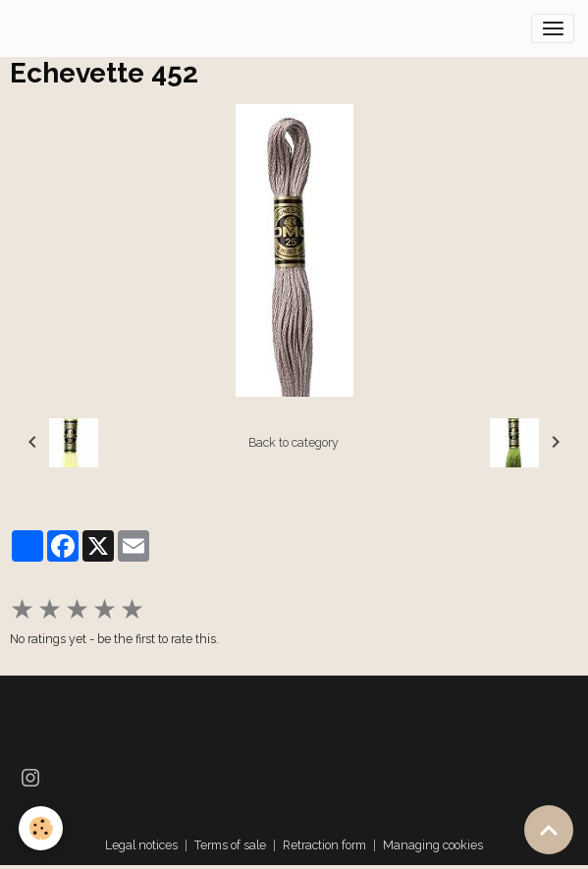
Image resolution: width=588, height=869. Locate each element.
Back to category (294, 442)
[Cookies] (42, 828)
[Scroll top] (549, 830)
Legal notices (141, 845)
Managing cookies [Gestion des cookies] (433, 845)
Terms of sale (230, 845)
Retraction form (324, 845)
